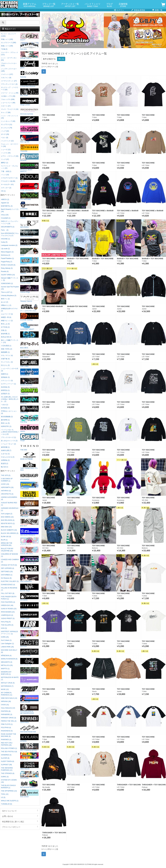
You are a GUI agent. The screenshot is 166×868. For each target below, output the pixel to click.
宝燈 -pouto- (29, 354)
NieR (29, 569)
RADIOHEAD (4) (7, 731)
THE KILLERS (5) (7, 625)
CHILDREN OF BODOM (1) (9, 555)
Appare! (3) (5, 203)
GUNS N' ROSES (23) (9, 609)
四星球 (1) (5, 374)
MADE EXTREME (29, 456)
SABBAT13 (29, 391)
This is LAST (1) (7, 292)
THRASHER (29, 486)
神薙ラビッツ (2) (7, 321)
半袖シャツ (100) (7, 39)
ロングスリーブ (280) (9, 43)
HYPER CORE (29, 653)
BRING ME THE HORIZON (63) (7, 544)
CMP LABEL (29, 363)
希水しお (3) (5, 324)
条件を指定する (49, 59)
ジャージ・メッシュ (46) (10, 93)
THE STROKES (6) (8, 773)
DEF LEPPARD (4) (8, 568)
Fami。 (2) (5, 230)
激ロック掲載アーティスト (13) (10, 341)
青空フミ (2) (5, 299)
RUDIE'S (29, 261)
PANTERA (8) (6, 711)
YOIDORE (29, 148)
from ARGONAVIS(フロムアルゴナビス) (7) (10, 234)
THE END (29, 447)
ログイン (119, 10)
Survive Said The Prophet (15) (10, 288)
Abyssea (29, 270)
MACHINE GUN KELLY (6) (9, 651)
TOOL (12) (5, 794)
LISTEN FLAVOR (29, 130)
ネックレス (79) (7, 128)
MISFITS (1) (5, 669)
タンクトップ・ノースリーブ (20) (10, 89)
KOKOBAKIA (29, 476)
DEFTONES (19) (7, 572)
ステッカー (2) (6, 188)
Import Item (29, 756)
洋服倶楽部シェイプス (29, 513)
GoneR (29, 504)
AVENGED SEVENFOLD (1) (10, 509)
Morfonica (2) (6, 255)
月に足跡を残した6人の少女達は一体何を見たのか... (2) (10, 399)
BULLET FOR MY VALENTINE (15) (7, 550)
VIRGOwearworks (29, 233)
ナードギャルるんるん (29, 560)
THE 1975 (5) (6, 475)
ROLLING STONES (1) (9, 748)
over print (29, 46)
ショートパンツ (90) (8, 103)
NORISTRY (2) (6, 426)
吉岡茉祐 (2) (5, 460)
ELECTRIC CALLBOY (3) (10, 581)
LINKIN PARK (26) (7, 647)
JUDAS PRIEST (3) (8, 618)
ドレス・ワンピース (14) (10, 109)
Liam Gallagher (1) (7, 644)
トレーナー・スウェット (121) (10, 53)
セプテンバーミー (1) (8, 384)
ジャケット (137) (7, 74)
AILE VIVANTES (29, 578)
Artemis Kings (29, 289)
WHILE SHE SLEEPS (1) (10, 801)
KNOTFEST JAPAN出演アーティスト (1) (9, 633)
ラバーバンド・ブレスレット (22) (10, 167)
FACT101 (29, 643)
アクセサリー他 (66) (8, 181)
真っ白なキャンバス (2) (9, 441)
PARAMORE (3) (7, 714)
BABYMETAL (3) (7, 206)
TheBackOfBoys (29, 625)
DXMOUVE (29, 410)
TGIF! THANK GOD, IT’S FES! (29, 466)
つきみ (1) (5, 405)
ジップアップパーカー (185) (9, 70)
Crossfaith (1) (6, 218)
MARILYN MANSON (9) (9, 659)
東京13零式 (29, 345)
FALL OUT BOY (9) (8, 593)
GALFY (29, 37)
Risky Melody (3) (7, 268)
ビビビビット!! (29, 541)
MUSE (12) (5, 689)
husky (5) (4, 242)
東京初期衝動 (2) (7, 417)
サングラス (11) (7, 125)
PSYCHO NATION (29, 111)
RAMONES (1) (6, 740)
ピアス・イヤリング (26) (10, 156)
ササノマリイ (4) (7, 355)
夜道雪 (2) (5, 464)
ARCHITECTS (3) (7, 494)
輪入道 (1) (5, 467)
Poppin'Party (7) (7, 262)
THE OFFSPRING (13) (9, 791)
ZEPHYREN (29, 719)
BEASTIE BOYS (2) (8, 523)
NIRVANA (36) (6, 701)
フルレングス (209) (8, 99)
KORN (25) (5, 637)
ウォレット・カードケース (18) (10, 145)
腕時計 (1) (5, 163)
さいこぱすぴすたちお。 (29, 308)
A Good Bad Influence (29, 83)
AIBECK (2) (5, 199)
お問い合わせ (20, 816)
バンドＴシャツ (93, 5)
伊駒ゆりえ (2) (6, 305)
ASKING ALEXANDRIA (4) (9, 498)
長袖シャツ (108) (7, 46)
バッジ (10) (5, 175)
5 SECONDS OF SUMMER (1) (7, 480)
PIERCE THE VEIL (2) (9, 721)
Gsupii (29, 437)
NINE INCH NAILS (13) (9, 698)
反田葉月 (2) (5, 394)
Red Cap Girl (29, 139)
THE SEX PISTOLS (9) (9, 752)
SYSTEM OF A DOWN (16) (9, 781)
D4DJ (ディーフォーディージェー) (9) (10, 222)
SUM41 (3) (5, 777)
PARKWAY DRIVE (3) (9, 718)
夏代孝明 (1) (5, 420)
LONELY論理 (29, 616)
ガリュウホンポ (29, 662)
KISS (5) (4, 628)
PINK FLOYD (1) (7, 724)
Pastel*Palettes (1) (7, 258)
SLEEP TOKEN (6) (8, 761)
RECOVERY (29, 224)
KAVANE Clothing (29, 317)
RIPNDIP (29, 157)
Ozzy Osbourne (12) (8, 708)
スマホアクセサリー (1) (9, 178)
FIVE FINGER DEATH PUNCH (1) (9, 598)
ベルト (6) (5, 138)
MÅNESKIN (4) (6, 656)
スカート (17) (6, 106)
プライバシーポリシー (20, 827)
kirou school (29, 794)
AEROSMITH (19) (7, 487)
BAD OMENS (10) (7, 517)
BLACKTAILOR (29, 243)
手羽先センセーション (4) (9, 412)
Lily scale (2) (5, 249)
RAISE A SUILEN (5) (8, 265)
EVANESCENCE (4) (8, 585)
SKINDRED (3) (6, 755)
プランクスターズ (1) (8, 437)
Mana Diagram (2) (7, 252)
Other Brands (29, 766)
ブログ (109, 5)
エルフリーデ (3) (7, 314)
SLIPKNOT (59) (6, 765)
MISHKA (29, 634)
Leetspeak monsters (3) (9, 245)
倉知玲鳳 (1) (5, 334)
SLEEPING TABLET (29, 326)
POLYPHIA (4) (6, 728)
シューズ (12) (6, 150)
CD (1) (3, 191)
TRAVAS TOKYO (29, 298)
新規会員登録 (138, 10)
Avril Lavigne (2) (7, 514)
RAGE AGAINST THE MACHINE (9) (9, 735)
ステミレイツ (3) (7, 381)
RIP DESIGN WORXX (29, 784)
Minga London (29, 102)
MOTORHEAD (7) (7, 686)
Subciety (29, 74)
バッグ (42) (5, 131)
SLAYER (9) (5, 758)
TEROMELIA (29, 690)
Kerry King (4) (6, 622)
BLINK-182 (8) (6, 537)
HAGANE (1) (5, 239)
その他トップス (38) (8, 96)
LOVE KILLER (29, 699)
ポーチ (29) (5, 134)
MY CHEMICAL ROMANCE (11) (7, 694)
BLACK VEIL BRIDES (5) (10, 533)
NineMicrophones (29, 382)
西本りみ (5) (5, 423)
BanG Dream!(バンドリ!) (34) (10, 210)
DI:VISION (29, 597)
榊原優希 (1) (5, 352)
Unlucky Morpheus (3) (9, 296)
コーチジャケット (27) (9, 81)
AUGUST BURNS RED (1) (9, 504)
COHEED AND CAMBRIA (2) (10, 561)
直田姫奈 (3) (5, 377)
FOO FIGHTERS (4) (8, 602)
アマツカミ (29, 335)
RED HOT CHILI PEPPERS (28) (7, 744)
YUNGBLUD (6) (7, 804)
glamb (29, 65)
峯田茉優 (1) (5, 447)
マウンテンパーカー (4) (9, 84)
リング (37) (5, 159)
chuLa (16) (5, 215)
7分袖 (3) (4, 49)
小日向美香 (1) (6, 346)
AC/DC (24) (5, 484)
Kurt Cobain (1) (6, 640)
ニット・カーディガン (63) (9, 59)
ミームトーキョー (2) (8, 444)
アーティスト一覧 (70, 5)
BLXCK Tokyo (29, 588)
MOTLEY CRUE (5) (8, 683)
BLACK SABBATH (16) (9, 530)
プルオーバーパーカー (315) (9, 64)
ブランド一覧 (49, 5)
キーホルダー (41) (7, 184)
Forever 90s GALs (29, 551)
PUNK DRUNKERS (29, 187)
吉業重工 (29, 215)
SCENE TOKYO (29, 55)
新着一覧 (157, 10)
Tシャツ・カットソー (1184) (9, 35)
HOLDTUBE (29, 775)
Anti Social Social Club (29, 729)
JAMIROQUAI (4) (7, 615)
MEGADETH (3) (7, 662)
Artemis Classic (29, 280)
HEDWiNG (29, 606)
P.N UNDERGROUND (29, 120)
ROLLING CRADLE (29, 495)
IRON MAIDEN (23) (8, 612)
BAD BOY (29, 523)
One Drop (29, 419)
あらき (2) (5, 302)
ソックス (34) (6, 153)
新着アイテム (30, 5)
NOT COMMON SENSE (29, 747)
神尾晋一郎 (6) (6, 317)
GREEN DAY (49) (7, 605)
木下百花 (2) (5, 327)
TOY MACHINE (29, 196)
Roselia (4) (5, 271)
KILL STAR (29, 92)
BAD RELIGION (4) (8, 520)
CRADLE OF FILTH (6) (9, 565)
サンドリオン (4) (7, 362)
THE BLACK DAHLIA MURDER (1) (8, 787)
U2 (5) (3, 797)
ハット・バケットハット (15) (10, 117)
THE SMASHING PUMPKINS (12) (7, 769)
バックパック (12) (7, 141)
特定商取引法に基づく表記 (20, 821)
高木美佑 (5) (5, 387)
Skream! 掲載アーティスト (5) (10, 279)
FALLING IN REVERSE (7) (9, 589)
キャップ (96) (6, 112)
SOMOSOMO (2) (7, 283)
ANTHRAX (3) (6, 491)
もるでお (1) (5, 454)
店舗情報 (123, 5)
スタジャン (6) (6, 78)
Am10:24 (29, 400)
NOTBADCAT (29, 373)
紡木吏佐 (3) (5, 408)
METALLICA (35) (7, 665)
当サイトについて (20, 811)
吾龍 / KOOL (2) (7, 349)
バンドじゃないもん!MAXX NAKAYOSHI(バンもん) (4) (10, 432)
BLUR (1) (4, 540)
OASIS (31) (5, 705)
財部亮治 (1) (5, 390)
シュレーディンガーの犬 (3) (10, 370)
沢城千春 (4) (5, 359)
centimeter (29, 206)
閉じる (61, 59)
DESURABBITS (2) (8, 227)
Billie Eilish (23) (6, 527)
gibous (29, 178)
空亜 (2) (4, 330)
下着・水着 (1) (6, 171)
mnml (29, 252)
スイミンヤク (29, 680)
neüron (29, 428)
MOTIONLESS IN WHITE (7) (10, 679)
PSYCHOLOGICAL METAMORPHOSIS (29, 709)
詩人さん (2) (5, 365)
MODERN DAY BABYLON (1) (6, 673)
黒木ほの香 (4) (6, 337)
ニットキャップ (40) (8, 121)
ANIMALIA (29, 671)
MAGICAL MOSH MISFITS (29, 168)
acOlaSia (29, 738)
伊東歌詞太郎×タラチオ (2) (9, 310)
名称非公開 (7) (6, 450)
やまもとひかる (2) (8, 457)
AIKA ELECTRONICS (29, 532)
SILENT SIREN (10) (8, 275)
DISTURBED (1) (7, 575)
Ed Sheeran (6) (6, 578)
